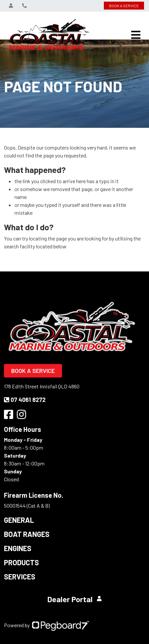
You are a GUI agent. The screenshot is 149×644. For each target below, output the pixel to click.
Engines (18, 548)
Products (21, 562)
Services (20, 576)
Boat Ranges (27, 534)
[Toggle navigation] (136, 35)
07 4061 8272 (25, 400)
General (19, 520)
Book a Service (33, 371)
